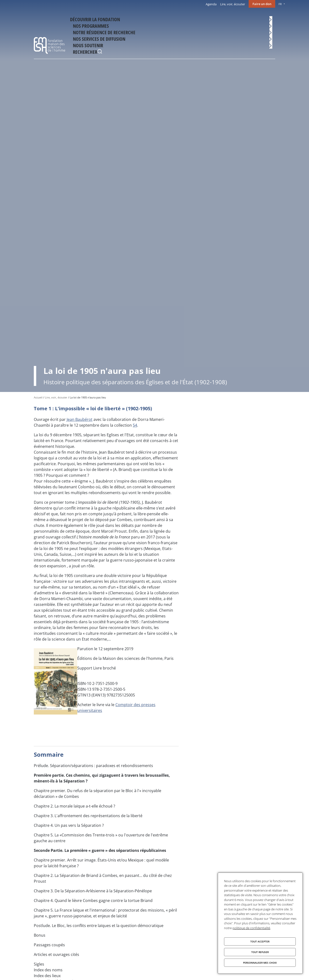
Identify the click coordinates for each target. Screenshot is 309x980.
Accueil (38, 397)
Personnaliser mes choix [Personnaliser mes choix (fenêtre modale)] (260, 963)
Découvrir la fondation (92, 18)
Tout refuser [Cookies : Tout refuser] (260, 952)
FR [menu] (280, 4)
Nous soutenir (249, 18)
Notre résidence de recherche (168, 18)
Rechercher (270, 19)
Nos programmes (128, 18)
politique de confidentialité (251, 928)
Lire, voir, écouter (233, 4)
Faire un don (262, 4)
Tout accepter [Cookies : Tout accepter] (260, 941)
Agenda (211, 4)
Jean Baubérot (80, 419)
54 (135, 425)
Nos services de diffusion (214, 18)
